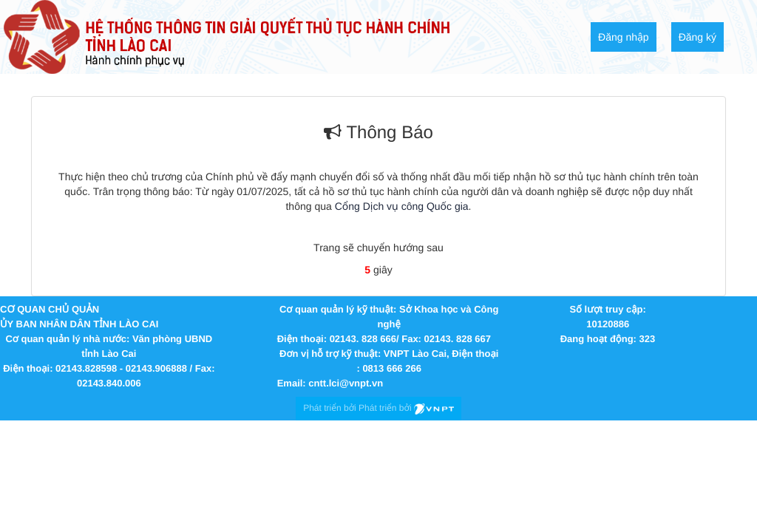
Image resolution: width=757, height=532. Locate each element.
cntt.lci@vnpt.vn (346, 383)
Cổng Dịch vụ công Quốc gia (402, 206)
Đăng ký (697, 37)
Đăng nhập (624, 37)
